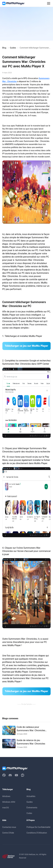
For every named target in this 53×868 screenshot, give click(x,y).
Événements (32, 808)
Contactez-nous (9, 827)
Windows (6, 796)
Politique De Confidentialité (39, 827)
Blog (4, 48)
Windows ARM (9, 802)
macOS (6, 808)
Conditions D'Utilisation (37, 833)
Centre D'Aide (8, 833)
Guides (13, 48)
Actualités (31, 796)
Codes (29, 813)
